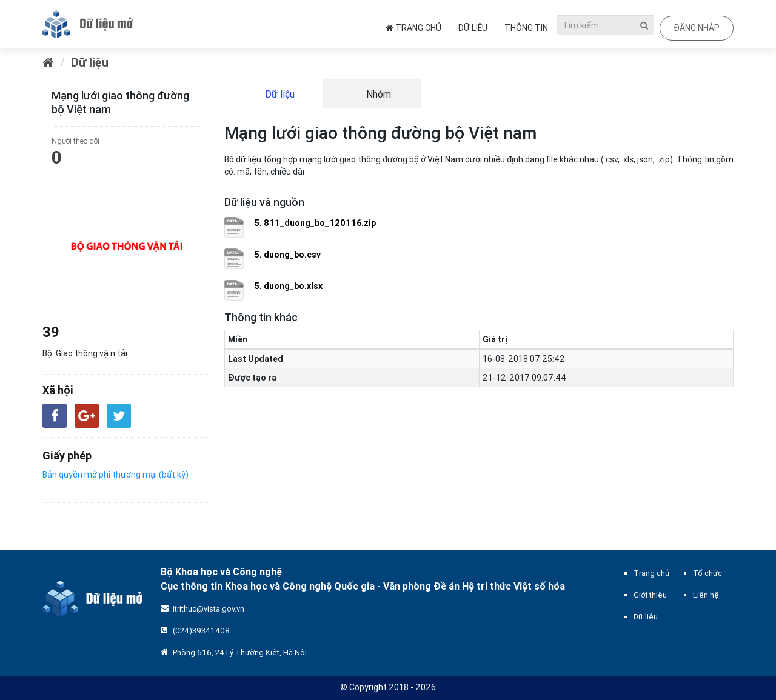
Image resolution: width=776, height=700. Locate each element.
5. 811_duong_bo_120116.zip (315, 223)
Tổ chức (707, 573)
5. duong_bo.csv (288, 255)
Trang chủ (413, 28)
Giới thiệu (650, 595)
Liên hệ (706, 595)
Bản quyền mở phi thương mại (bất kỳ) (115, 475)
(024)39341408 (201, 631)
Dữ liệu (473, 28)
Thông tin (526, 28)
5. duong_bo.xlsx (289, 286)
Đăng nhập (697, 28)
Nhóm (377, 94)
